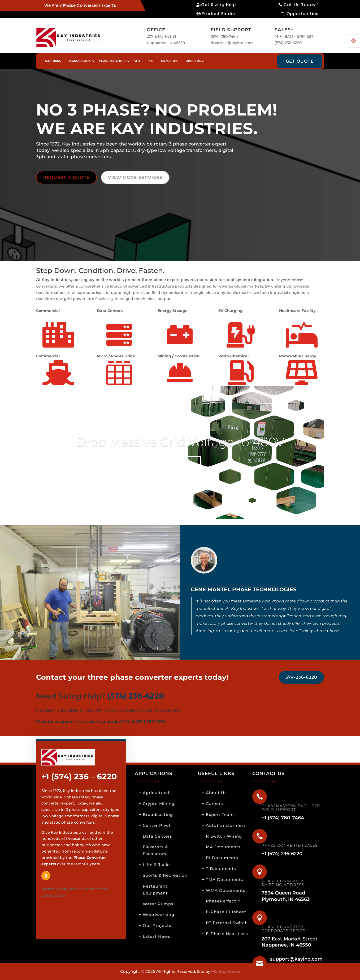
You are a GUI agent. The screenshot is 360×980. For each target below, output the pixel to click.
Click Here (180, 463)
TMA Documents (225, 880)
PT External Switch (227, 923)
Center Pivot (157, 825)
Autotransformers (226, 825)
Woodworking (159, 915)
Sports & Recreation (165, 875)
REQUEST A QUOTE (66, 177)
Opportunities (303, 14)
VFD (137, 61)
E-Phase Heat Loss (227, 934)
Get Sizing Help (218, 5)
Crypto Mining (159, 804)
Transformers (80, 61)
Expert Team (220, 814)
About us (193, 61)
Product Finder (219, 14)
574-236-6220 (301, 677)
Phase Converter (113, 61)
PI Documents (222, 858)
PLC (150, 61)
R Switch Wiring (224, 836)
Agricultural (156, 793)
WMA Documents (226, 890)
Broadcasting (158, 814)
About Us (216, 793)
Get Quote (300, 61)
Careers (214, 804)
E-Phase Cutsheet (226, 912)
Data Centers (157, 836)
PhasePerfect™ (223, 901)
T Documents (221, 869)
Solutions (53, 61)
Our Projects (157, 925)
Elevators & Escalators (155, 850)
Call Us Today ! (301, 5)
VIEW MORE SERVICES (135, 177)
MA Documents (223, 847)
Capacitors (170, 61)
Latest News (157, 936)
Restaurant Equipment (155, 890)
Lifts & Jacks (157, 865)
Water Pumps (158, 904)
